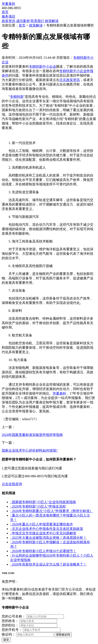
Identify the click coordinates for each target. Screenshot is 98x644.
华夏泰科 (8, 4)
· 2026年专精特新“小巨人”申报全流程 (38, 506)
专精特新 (17, 97)
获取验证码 (63, 635)
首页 (5, 12)
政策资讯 (8, 21)
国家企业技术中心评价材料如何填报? (30, 450)
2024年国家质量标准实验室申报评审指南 (32, 435)
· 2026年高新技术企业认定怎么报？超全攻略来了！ (48, 564)
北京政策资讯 (70, 80)
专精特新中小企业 (42, 66)
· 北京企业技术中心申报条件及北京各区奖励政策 (47, 529)
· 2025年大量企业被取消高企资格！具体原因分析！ (48, 538)
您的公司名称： (14, 616)
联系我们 (37, 21)
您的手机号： (12, 630)
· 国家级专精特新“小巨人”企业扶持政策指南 (43, 502)
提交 (6, 640)
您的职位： (10, 625)
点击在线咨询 (12, 484)
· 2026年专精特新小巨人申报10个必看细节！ (43, 551)
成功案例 (23, 21)
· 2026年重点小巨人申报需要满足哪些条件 (42, 524)
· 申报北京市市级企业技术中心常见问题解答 (43, 533)
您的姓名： (10, 621)
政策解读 (52, 21)
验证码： (8, 634)
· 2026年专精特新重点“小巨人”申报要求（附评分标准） (52, 511)
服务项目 (8, 16)
